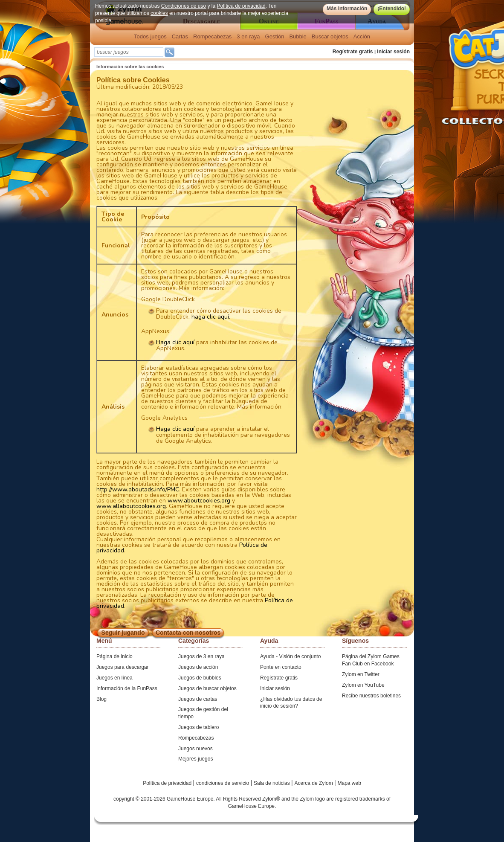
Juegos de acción (198, 667)
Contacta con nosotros (188, 633)
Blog (101, 699)
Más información (347, 9)
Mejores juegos (196, 759)
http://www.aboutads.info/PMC (138, 489)
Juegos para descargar (123, 667)
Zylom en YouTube (363, 685)
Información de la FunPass (127, 688)
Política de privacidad (241, 6)
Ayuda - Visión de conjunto (290, 656)
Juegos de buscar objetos (207, 688)
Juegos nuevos (196, 749)
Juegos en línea (114, 678)
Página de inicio (114, 656)
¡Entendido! (392, 9)
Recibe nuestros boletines (371, 696)
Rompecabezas (212, 36)
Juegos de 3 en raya (201, 656)
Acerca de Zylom (314, 783)
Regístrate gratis (353, 52)
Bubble (298, 36)
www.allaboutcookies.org (131, 506)
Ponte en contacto (281, 667)
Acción (362, 36)
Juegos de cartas (198, 699)
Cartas (180, 36)
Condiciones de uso (184, 6)
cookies (159, 13)
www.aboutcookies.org (199, 501)
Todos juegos (150, 36)
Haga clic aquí (175, 342)
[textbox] (129, 52)
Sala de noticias (272, 783)
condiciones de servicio (223, 783)
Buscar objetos (330, 36)
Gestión (275, 36)
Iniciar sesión (393, 52)
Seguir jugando (123, 633)
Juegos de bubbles (200, 678)
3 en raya (248, 36)
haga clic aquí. (211, 317)
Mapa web (349, 783)
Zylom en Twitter (361, 674)
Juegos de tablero (198, 727)
